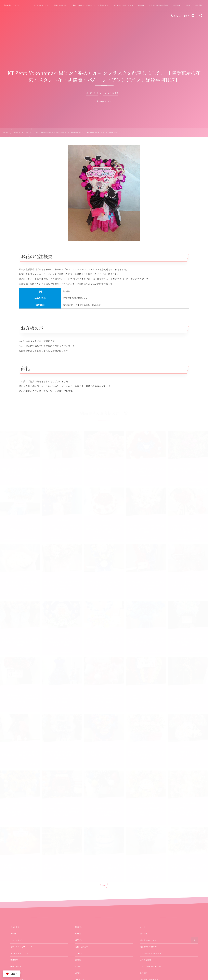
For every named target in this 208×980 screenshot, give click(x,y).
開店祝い (79, 927)
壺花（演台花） (17, 966)
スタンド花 (15, 927)
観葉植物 (14, 960)
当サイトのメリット (148, 940)
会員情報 (144, 934)
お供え (78, 973)
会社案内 (144, 973)
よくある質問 (145, 960)
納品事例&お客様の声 (149, 947)
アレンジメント (17, 940)
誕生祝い (79, 960)
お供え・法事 (16, 973)
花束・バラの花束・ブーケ (21, 947)
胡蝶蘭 (13, 934)
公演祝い (79, 953)
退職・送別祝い (81, 947)
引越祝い (79, 934)
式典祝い (79, 966)
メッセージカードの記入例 (151, 953)
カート (143, 927)
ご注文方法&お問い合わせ (151, 966)
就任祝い (79, 940)
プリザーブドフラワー (19, 953)
